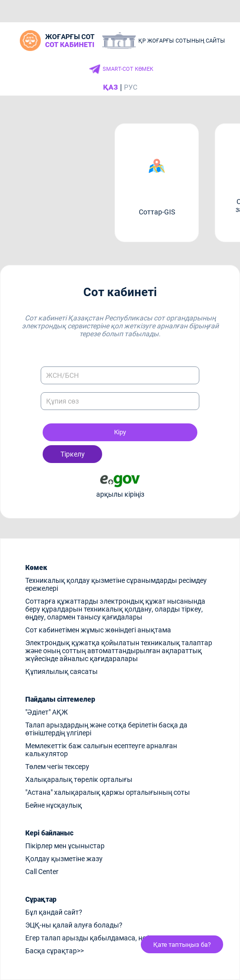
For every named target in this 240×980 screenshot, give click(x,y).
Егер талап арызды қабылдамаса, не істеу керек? (106, 938)
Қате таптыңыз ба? (182, 945)
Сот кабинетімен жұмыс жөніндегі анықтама (98, 630)
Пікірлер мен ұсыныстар (65, 846)
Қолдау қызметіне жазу (64, 859)
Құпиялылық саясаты (61, 671)
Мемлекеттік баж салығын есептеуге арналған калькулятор (101, 750)
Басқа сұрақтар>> (55, 951)
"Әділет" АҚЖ (47, 712)
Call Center (42, 872)
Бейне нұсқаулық (54, 805)
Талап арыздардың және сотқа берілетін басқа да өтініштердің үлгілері (106, 729)
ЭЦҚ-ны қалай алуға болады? (74, 925)
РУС (131, 87)
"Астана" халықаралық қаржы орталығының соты (108, 792)
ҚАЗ (111, 87)
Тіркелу (73, 454)
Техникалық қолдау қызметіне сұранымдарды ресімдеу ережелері (116, 584)
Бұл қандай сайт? (54, 912)
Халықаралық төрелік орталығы (79, 779)
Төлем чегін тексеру (57, 767)
